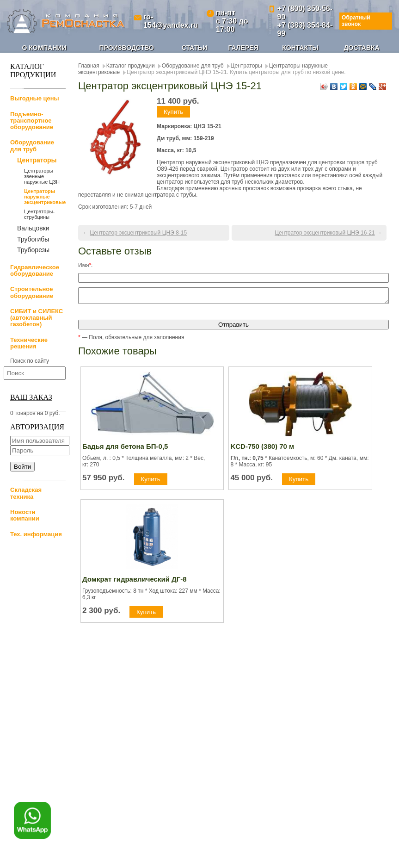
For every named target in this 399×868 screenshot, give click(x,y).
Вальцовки (33, 228)
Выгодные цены (35, 98)
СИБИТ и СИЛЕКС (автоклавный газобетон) (37, 318)
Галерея (243, 48)
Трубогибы (33, 239)
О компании (44, 48)
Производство (127, 48)
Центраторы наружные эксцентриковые (45, 197)
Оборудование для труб (32, 146)
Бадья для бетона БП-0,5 (125, 449)
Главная (89, 66)
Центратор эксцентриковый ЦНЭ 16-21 (325, 233)
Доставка (362, 48)
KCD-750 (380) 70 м (262, 449)
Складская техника (26, 493)
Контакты (300, 48)
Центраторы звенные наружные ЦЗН (42, 176)
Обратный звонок (356, 21)
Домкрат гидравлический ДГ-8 (135, 582)
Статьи (195, 48)
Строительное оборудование (32, 292)
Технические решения (29, 343)
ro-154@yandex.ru (171, 21)
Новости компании (25, 515)
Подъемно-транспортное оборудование (32, 121)
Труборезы (33, 250)
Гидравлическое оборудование (35, 270)
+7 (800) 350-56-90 (305, 13)
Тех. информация (36, 534)
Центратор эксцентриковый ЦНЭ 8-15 (138, 233)
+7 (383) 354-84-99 (305, 29)
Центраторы (37, 160)
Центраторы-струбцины (39, 214)
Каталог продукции (131, 66)
